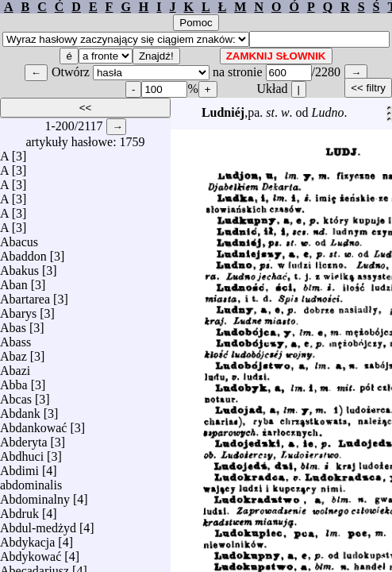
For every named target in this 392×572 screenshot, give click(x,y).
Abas (13, 324)
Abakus (19, 267)
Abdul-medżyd (38, 524)
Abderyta (24, 438)
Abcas (16, 395)
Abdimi (19, 467)
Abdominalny (35, 495)
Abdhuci (22, 452)
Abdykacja (27, 538)
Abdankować (33, 424)
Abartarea (25, 295)
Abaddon (23, 252)
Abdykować (31, 553)
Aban (14, 281)
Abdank (20, 410)
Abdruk (19, 510)
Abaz (13, 352)
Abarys (18, 309)
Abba (14, 381)
